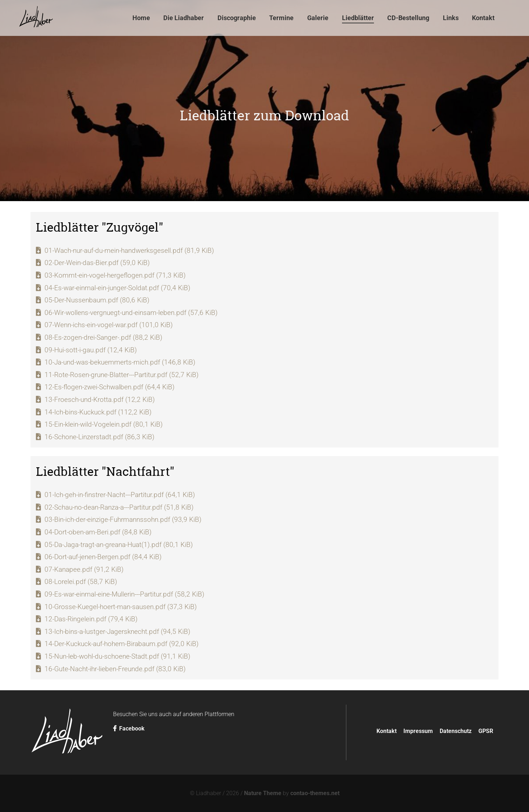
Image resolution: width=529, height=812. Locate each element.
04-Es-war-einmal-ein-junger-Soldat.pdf (117, 288)
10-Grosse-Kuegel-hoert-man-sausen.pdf (121, 607)
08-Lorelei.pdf (81, 582)
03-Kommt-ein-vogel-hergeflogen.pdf (115, 275)
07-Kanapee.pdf (84, 569)
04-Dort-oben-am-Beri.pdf (98, 532)
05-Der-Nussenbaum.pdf (97, 300)
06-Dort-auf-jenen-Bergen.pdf (103, 557)
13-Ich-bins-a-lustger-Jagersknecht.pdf (117, 632)
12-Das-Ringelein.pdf (91, 619)
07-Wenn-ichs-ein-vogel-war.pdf (109, 325)
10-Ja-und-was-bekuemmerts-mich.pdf (120, 362)
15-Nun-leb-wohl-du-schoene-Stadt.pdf (117, 656)
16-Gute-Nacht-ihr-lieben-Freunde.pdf (115, 669)
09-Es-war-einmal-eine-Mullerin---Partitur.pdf (124, 594)
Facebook (129, 729)
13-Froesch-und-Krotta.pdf (100, 400)
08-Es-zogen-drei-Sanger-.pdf (103, 337)
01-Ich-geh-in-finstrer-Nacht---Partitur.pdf (120, 495)
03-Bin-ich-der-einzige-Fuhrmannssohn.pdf (123, 519)
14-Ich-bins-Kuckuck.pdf (98, 412)
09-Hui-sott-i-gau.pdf (91, 350)
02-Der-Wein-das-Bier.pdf (97, 263)
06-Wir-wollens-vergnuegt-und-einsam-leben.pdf (131, 313)
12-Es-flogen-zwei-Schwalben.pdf (109, 387)
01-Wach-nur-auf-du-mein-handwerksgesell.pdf (129, 250)
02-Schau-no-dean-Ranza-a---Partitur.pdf (119, 507)
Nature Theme (263, 793)
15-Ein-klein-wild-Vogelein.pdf (104, 424)
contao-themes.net (315, 793)
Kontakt (387, 731)
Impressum (418, 731)
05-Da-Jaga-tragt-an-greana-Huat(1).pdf (119, 545)
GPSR (486, 731)
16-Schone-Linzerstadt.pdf (99, 437)
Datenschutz (456, 731)
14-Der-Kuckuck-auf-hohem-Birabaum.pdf (121, 644)
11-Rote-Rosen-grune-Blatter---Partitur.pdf (121, 375)
